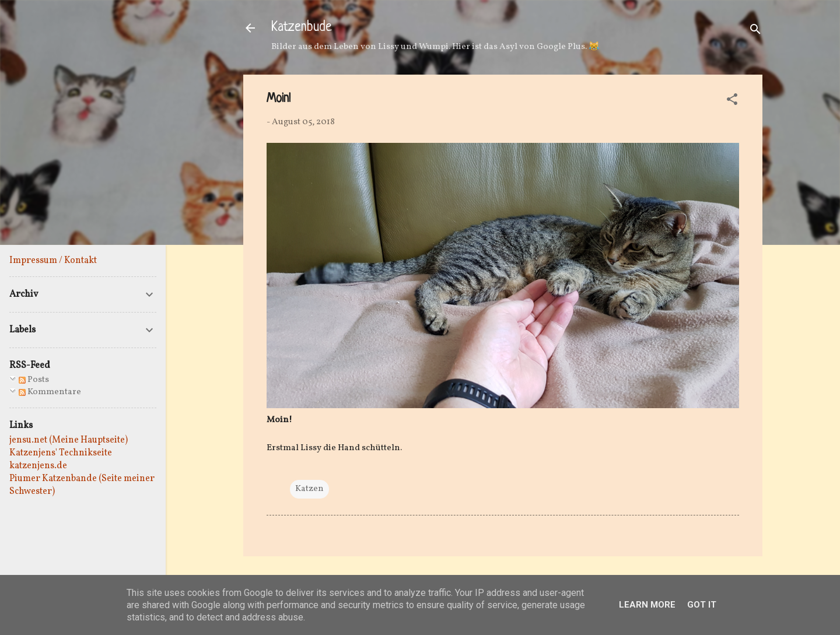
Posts (34, 380)
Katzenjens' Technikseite (61, 453)
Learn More (647, 605)
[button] (732, 102)
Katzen (309, 489)
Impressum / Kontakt (53, 261)
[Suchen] (755, 32)
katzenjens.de (38, 466)
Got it (702, 605)
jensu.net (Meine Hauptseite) (69, 440)
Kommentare (50, 392)
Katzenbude (302, 28)
